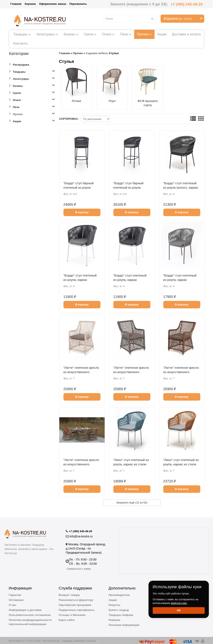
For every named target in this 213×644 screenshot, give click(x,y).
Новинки (114, 618)
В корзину (82, 210)
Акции (162, 34)
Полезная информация (124, 623)
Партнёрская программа (75, 603)
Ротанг (76, 99)
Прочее (144, 34)
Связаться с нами (79, 566)
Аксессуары (47, 34)
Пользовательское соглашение (30, 613)
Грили (90, 34)
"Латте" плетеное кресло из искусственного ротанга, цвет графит (131, 370)
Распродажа (19, 64)
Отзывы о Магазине (72, 613)
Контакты (20, 43)
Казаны (71, 34)
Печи (126, 34)
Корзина (30, 4)
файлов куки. (179, 603)
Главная (16, 4)
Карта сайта (67, 618)
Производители (119, 593)
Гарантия (15, 593)
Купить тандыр (119, 608)
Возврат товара (69, 593)
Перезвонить (78, 4)
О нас (12, 603)
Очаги (108, 34)
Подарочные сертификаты (77, 608)
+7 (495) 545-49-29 (186, 4)
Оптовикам (16, 598)
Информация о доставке (25, 608)
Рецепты (114, 603)
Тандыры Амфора (121, 613)
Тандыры (22, 34)
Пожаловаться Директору (76, 598)
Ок (179, 610)
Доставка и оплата (186, 34)
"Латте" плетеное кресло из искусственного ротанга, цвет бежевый (81, 370)
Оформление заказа (53, 4)
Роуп (109, 99)
